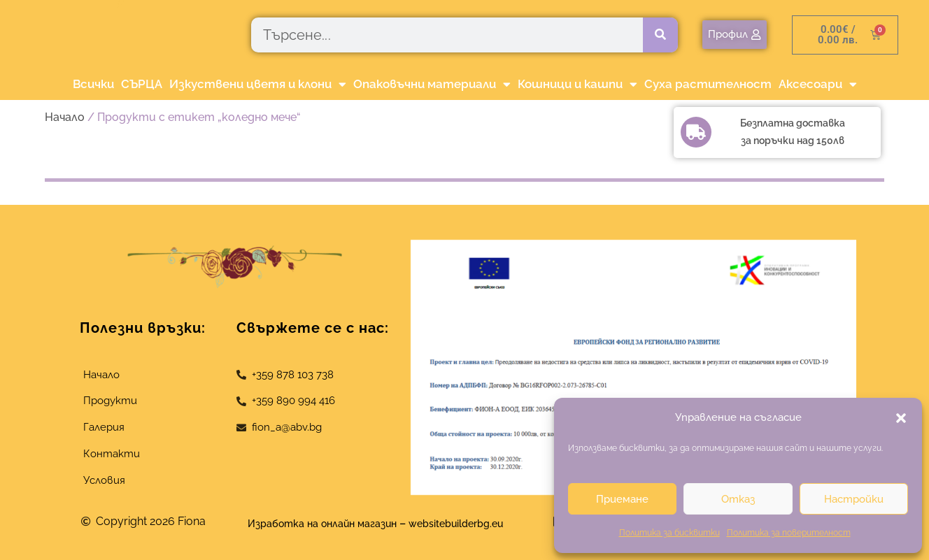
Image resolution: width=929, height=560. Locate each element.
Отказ (738, 499)
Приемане (622, 499)
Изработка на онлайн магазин (315, 523)
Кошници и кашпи (577, 84)
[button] (901, 418)
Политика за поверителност (789, 533)
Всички (93, 84)
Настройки (854, 499)
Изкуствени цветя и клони (258, 84)
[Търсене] (660, 35)
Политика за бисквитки (669, 533)
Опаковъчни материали (432, 84)
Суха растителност (708, 84)
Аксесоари (818, 84)
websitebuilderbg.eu (470, 523)
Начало (65, 117)
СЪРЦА (142, 84)
